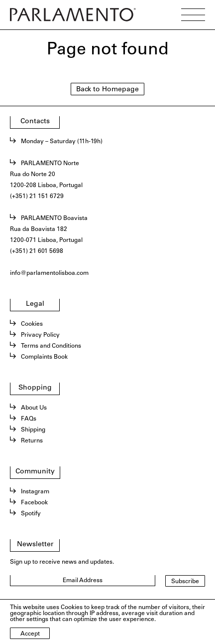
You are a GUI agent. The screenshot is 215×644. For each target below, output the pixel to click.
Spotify (31, 514)
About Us (34, 408)
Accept (30, 634)
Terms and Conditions (51, 346)
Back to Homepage (107, 90)
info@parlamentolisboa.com (49, 273)
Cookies (32, 324)
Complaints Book (44, 357)
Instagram (35, 492)
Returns (32, 441)
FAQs (29, 419)
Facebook (34, 503)
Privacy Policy (40, 335)
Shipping (33, 430)
